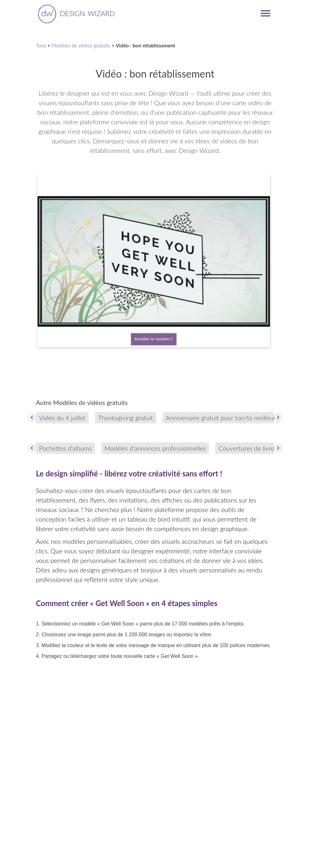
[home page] (75, 13)
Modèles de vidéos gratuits (81, 45)
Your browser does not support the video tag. (154, 261)
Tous (41, 45)
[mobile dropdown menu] (266, 13)
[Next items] (278, 417)
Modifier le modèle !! (154, 339)
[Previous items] (32, 417)
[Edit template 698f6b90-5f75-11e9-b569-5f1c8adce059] (154, 261)
